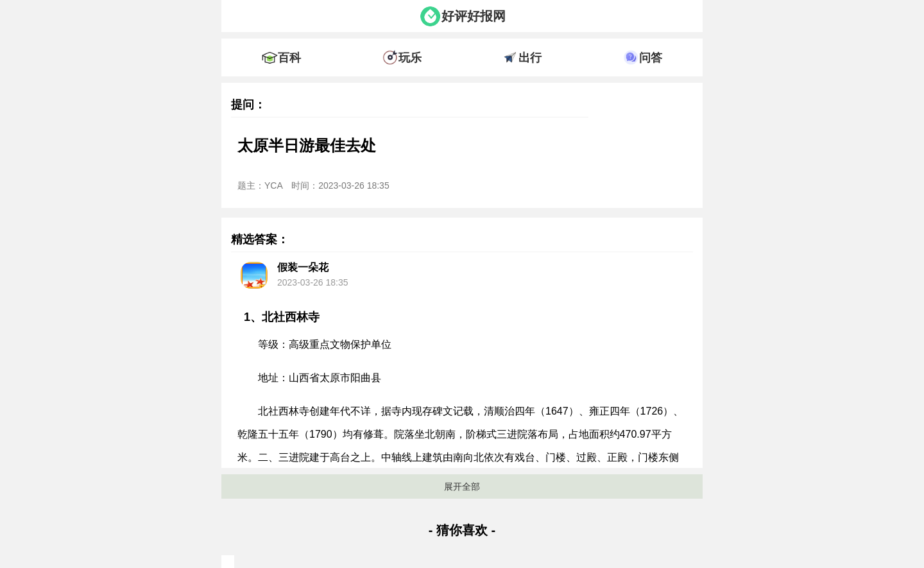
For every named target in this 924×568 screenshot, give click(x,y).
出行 (530, 58)
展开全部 (462, 486)
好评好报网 (474, 16)
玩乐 (410, 58)
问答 (651, 58)
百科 (289, 58)
